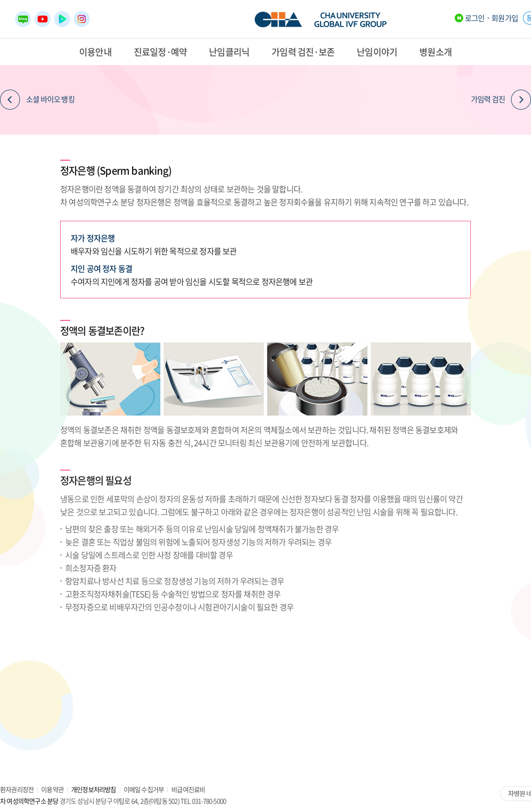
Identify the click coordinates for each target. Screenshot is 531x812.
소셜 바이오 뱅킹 (37, 100)
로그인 (475, 18)
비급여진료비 (188, 789)
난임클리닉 (229, 52)
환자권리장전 (17, 789)
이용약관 (52, 789)
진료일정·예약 (160, 52)
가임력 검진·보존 (303, 52)
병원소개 (436, 52)
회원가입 (505, 18)
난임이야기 (377, 52)
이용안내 (95, 52)
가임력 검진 (501, 100)
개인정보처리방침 (94, 789)
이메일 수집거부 (144, 789)
